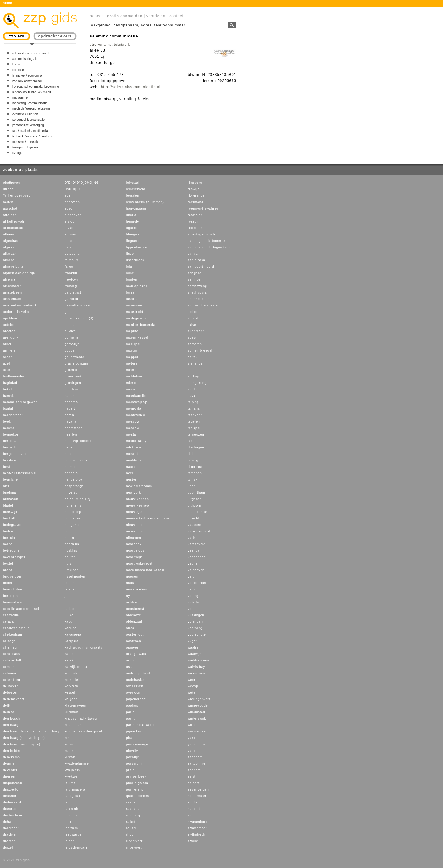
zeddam (194, 770)
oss (129, 667)
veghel (193, 564)
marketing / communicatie (30, 103)
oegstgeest (135, 609)
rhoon (131, 835)
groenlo (71, 370)
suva (192, 396)
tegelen (194, 422)
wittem (193, 725)
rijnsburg (195, 183)
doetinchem (13, 815)
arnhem (9, 351)
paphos (132, 706)
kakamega (73, 635)
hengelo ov (74, 480)
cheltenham (13, 635)
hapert (70, 409)
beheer (96, 16)
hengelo (71, 473)
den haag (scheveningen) (24, 738)
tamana (194, 409)
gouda (70, 351)
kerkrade (72, 686)
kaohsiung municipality (84, 647)
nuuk (130, 583)
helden (70, 454)
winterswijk (197, 718)
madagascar (136, 318)
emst (69, 241)
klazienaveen (75, 706)
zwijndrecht (197, 835)
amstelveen (12, 292)
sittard (193, 318)
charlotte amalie (16, 628)
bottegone (11, 551)
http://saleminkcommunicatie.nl (131, 87)
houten (70, 557)
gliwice (70, 331)
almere (9, 260)
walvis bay (196, 667)
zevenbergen (198, 789)
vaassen (194, 525)
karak (69, 654)
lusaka (132, 299)
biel (6, 486)
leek (68, 822)
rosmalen (195, 215)
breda (8, 570)
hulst (69, 564)
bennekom (12, 434)
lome (130, 273)
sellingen (195, 280)
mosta (131, 434)
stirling (193, 376)
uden (192, 486)
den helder (12, 751)
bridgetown (12, 576)
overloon (133, 693)
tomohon (195, 473)
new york (134, 493)
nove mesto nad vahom (145, 570)
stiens (193, 370)
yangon (194, 751)
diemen (9, 777)
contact (176, 16)
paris (130, 712)
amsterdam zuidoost (20, 305)
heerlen (71, 434)
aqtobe (9, 325)
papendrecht (136, 699)
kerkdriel (72, 680)
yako (192, 738)
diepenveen (13, 783)
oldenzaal (134, 622)
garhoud (71, 299)
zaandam (195, 757)
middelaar (134, 376)
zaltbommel (197, 764)
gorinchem (73, 338)
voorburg (195, 628)
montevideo (136, 415)
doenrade (11, 809)
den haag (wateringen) (22, 744)
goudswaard (74, 357)
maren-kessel (137, 338)
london (132, 280)
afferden (10, 215)
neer (130, 473)
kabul (69, 622)
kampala (72, 641)
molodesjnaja (137, 402)
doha (7, 822)
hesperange (74, 486)
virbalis (194, 602)
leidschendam (76, 848)
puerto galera (137, 783)
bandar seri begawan (20, 402)
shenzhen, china (201, 299)
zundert (194, 809)
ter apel (194, 428)
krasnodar (73, 725)
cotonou (10, 673)
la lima (70, 783)
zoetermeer (197, 796)
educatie (18, 70)
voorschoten (198, 635)
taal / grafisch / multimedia (30, 131)
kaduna (71, 628)
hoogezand (74, 525)
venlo (192, 589)
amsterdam (12, 299)
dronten (9, 841)
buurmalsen (13, 602)
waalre (193, 647)
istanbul (71, 583)
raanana (133, 809)
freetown (72, 280)
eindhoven (12, 183)
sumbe (193, 389)
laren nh (71, 809)
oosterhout (135, 635)
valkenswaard (199, 531)
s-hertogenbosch (202, 234)
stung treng (197, 383)
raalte (131, 802)
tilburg (193, 460)
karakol (71, 660)
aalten (8, 202)
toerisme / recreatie (26, 142)
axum (7, 370)
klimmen (71, 712)
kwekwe (71, 777)
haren (69, 415)
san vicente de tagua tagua (210, 247)
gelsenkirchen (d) (79, 318)
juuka (69, 615)
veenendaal (197, 557)
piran (130, 738)
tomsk (193, 480)
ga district (73, 292)
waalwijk (195, 654)
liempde (133, 221)
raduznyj (133, 815)
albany (8, 234)
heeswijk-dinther (78, 441)
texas (192, 441)
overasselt (135, 686)
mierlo (131, 383)
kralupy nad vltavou (81, 718)
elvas (69, 228)
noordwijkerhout (139, 564)
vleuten (194, 609)
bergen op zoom (16, 454)
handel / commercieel (27, 81)
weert (192, 680)
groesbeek (73, 376)
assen (8, 357)
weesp (193, 686)
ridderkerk (134, 841)
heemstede (74, 428)
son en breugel (200, 351)
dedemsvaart (14, 699)
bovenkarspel (14, 557)
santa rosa (196, 260)
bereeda (10, 441)
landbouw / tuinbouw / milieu (32, 92)
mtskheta (134, 447)
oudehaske (135, 680)
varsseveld (197, 544)
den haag (11, 725)
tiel (190, 454)
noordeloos (135, 551)
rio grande (196, 196)
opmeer (132, 647)
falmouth (72, 260)
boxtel (8, 564)
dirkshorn (11, 796)
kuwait (70, 757)
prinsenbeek (136, 777)
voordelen (156, 16)
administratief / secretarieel (31, 53)
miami (131, 370)
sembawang (197, 286)
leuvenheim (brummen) (145, 202)
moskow (133, 428)
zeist (192, 777)
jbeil (68, 596)
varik (192, 538)
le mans (71, 815)
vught (192, 641)
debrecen (11, 693)
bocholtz (10, 518)
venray (193, 596)
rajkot (131, 822)
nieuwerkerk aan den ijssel (148, 518)
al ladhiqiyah (14, 221)
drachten (10, 835)
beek (7, 422)
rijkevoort (134, 848)
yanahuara (196, 744)
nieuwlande (136, 525)
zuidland (195, 802)
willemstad (196, 712)
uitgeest (194, 499)
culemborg (12, 680)
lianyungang (136, 209)
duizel (8, 848)
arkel (7, 344)
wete (192, 693)
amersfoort (12, 286)
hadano (71, 396)
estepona (72, 254)
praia (130, 770)
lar (67, 802)
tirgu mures (197, 467)
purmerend (135, 789)
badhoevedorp (15, 376)
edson (70, 209)
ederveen (72, 202)
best (7, 467)
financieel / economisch (28, 75)
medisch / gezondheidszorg (31, 109)
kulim (69, 744)
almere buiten (14, 267)
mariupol (133, 344)
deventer (10, 770)
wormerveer (197, 731)
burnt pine (11, 596)
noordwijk (134, 557)
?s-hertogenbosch (18, 196)
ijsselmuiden (75, 576)
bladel (8, 505)
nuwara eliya (137, 589)
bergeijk (10, 447)
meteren (133, 363)
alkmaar (10, 254)
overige (17, 153)
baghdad (10, 383)
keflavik (71, 673)
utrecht (9, 189)
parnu (131, 718)
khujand (71, 699)
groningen (73, 383)
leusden (133, 196)
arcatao (9, 331)
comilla (9, 667)
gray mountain (76, 363)
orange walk (136, 654)
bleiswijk (10, 512)
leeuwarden (74, 835)
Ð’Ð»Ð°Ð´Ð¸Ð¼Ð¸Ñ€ (81, 183)
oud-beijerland (138, 673)
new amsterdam (139, 486)
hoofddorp (73, 512)
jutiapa (70, 609)
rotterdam (196, 228)
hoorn (69, 538)
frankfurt (72, 273)
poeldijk (133, 757)
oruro (130, 660)
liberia (131, 215)
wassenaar (196, 673)
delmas (9, 712)
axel (6, 363)
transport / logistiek (25, 147)
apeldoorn (11, 318)
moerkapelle (136, 396)
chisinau (10, 647)
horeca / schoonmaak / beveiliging (36, 87)
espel (69, 247)
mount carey (136, 441)
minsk (131, 389)
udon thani (196, 493)
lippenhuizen (137, 247)
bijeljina (10, 493)
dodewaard (12, 802)
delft (7, 706)
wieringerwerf (199, 699)
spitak (193, 357)
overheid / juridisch (25, 114)
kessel (70, 693)
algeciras (11, 241)
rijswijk (193, 189)
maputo (132, 331)
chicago (9, 641)
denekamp (12, 757)
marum (132, 351)
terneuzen (196, 434)
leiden (70, 841)
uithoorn (194, 505)
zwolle (193, 841)
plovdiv (132, 751)
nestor (131, 480)
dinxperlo (11, 789)
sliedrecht (196, 331)
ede (68, 196)
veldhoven (196, 570)
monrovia (134, 409)
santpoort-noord (201, 267)
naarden (133, 467)
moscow (133, 422)
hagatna (71, 402)
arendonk (11, 338)
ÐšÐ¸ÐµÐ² (73, 189)
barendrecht (13, 415)
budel (8, 583)
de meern (11, 686)
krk (67, 738)
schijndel (195, 273)
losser (131, 292)
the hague (196, 447)
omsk (130, 628)
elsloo (70, 221)
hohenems (73, 505)
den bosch (12, 718)
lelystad (133, 183)
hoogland (72, 531)
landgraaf (72, 796)
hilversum (73, 493)
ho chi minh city (78, 499)
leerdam (71, 828)
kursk (69, 751)
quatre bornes (138, 796)
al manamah (13, 228)
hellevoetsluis (76, 460)
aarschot (10, 209)
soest (192, 338)
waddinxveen (198, 660)
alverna (9, 280)
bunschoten (13, 589)
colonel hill (12, 660)
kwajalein (72, 770)
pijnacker (134, 731)
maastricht (135, 312)
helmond (72, 467)
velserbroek (197, 583)
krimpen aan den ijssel (83, 731)
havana (71, 422)
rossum (194, 221)
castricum (11, 615)
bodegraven (13, 525)
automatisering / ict (25, 59)
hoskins (71, 551)
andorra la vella (16, 312)
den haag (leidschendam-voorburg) (32, 731)
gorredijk (72, 344)
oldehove (134, 615)
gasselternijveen (78, 305)
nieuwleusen (136, 531)
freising (71, 286)
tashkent (195, 415)
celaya (8, 622)
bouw (16, 64)
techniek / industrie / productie (33, 136)
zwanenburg (198, 822)
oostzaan (134, 641)
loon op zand (137, 286)
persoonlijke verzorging (28, 125)
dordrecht (11, 828)
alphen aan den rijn (19, 273)
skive (192, 325)
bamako (10, 396)
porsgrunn (134, 764)
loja (129, 267)
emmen (70, 234)
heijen (70, 447)
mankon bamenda (141, 325)
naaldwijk (134, 460)
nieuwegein (136, 512)
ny (128, 596)
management (21, 98)
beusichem (12, 480)
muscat (132, 454)
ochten (132, 602)
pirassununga (137, 744)
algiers (9, 247)
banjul (8, 409)
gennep (71, 325)
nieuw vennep (138, 499)
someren (195, 344)
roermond (196, 202)
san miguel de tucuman (207, 241)
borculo (9, 538)
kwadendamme (77, 764)
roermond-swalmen (203, 209)
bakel (8, 389)
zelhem (194, 783)
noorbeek (134, 544)
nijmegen (134, 538)
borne (8, 544)
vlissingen (196, 615)
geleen (70, 312)
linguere (133, 241)
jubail (69, 602)
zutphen (194, 815)
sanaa (193, 254)
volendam (196, 622)
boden (8, 531)
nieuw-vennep (138, 505)
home (8, 3)
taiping (193, 402)
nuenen (132, 576)
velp (191, 576)
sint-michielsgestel (203, 305)
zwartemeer (197, 828)
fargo (69, 267)
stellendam (197, 363)
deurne (9, 764)
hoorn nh (72, 544)
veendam (195, 551)
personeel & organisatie (28, 120)
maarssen (134, 305)
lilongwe (133, 234)
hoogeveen (74, 518)
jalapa (70, 589)
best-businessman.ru (20, 473)
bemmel (10, 428)
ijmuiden (72, 570)
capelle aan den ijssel (21, 609)
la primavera (75, 789)
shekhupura (197, 292)
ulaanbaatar (198, 512)
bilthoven (11, 499)
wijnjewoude (198, 706)
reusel (131, 828)
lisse (130, 254)
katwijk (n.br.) (76, 667)
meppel (132, 357)
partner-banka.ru (140, 725)
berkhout (10, 460)
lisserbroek (135, 260)
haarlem (71, 389)
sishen (193, 312)
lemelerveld (136, 189)
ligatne (132, 228)
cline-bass (12, 654)
